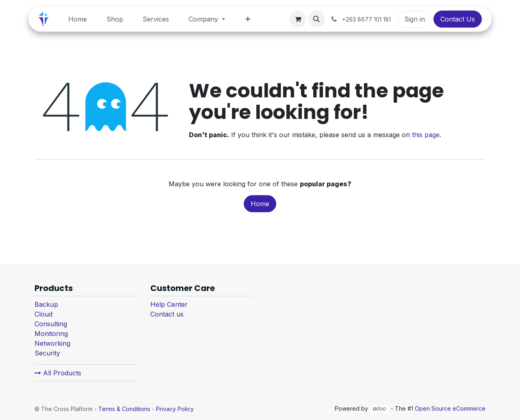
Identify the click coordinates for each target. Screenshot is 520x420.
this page (426, 135)
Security (47, 353)
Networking (52, 343)
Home (260, 204)
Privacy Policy (175, 409)
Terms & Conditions (124, 409)
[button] (316, 19)
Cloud (43, 314)
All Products (58, 373)
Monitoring (51, 334)
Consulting (51, 324)
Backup (46, 304)
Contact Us (458, 19)
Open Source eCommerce (450, 408)
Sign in (415, 19)
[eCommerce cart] (298, 19)
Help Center (169, 304)
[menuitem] (78, 19)
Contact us (167, 314)
